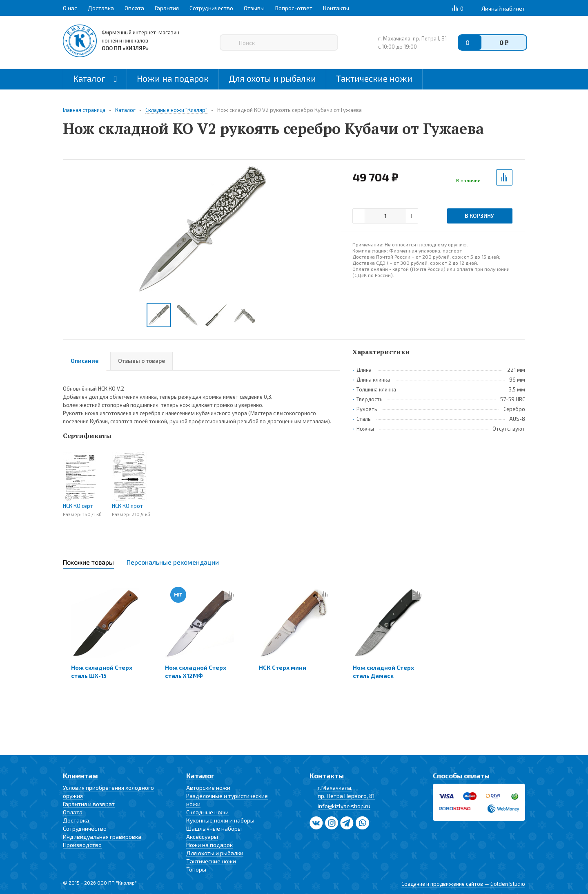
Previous (73, 315)
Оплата (73, 812)
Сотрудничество (85, 828)
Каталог (95, 78)
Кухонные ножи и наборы (220, 820)
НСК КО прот (127, 506)
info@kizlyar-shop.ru (344, 806)
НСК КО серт (78, 506)
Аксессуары (202, 837)
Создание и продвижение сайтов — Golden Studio (463, 884)
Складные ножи (207, 812)
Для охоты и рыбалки (272, 78)
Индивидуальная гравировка (102, 837)
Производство (82, 845)
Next (330, 315)
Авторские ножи (208, 788)
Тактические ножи (374, 78)
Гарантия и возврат (89, 804)
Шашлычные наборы (214, 828)
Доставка (76, 820)
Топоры (196, 869)
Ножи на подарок (173, 78)
